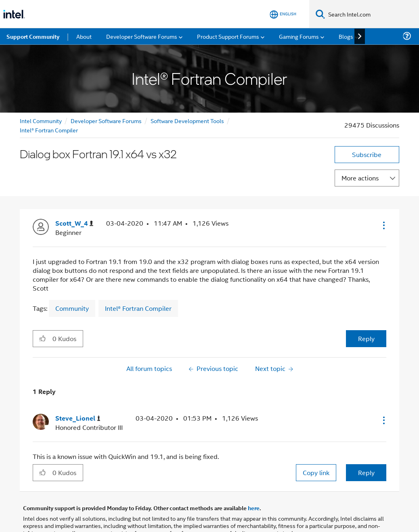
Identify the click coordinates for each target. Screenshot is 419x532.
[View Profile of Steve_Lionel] (78, 418)
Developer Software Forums (106, 120)
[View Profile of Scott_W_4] (74, 223)
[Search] (320, 14)
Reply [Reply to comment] (366, 472)
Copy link (316, 472)
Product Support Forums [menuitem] (228, 36)
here (254, 508)
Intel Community (41, 120)
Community (72, 308)
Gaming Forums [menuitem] (299, 36)
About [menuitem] (84, 36)
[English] (283, 14)
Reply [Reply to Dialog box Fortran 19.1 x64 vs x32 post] (366, 338)
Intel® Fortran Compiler (49, 130)
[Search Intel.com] (372, 14)
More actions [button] (360, 178)
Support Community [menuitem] (33, 36)
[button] (383, 225)
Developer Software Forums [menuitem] (142, 36)
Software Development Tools (187, 120)
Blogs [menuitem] (346, 36)
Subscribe (367, 154)
